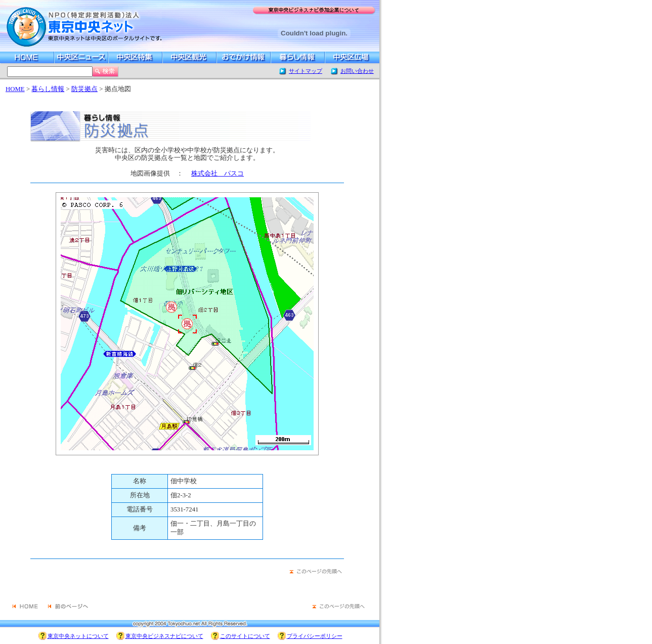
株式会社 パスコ (218, 174)
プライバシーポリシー (315, 636)
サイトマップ (306, 71)
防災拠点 (84, 89)
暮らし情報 (48, 89)
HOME (15, 89)
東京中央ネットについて (78, 636)
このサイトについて (245, 636)
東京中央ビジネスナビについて (164, 636)
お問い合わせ (357, 71)
